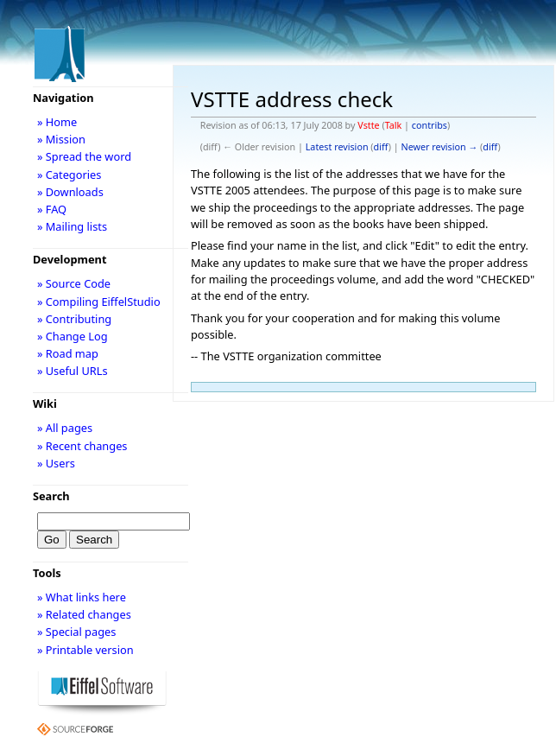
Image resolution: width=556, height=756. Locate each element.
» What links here (82, 597)
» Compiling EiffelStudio (99, 302)
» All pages (65, 428)
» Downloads (70, 192)
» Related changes (84, 614)
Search (51, 496)
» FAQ (52, 209)
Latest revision (337, 147)
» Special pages (76, 632)
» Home (57, 122)
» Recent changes (82, 446)
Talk (394, 125)
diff (381, 147)
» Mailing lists (72, 226)
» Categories (69, 175)
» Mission (61, 139)
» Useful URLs (73, 371)
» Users (56, 463)
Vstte (368, 125)
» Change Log (73, 336)
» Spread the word (84, 156)
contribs (430, 125)
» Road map (68, 353)
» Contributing (74, 319)
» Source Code (74, 283)
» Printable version (85, 650)
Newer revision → (440, 147)
